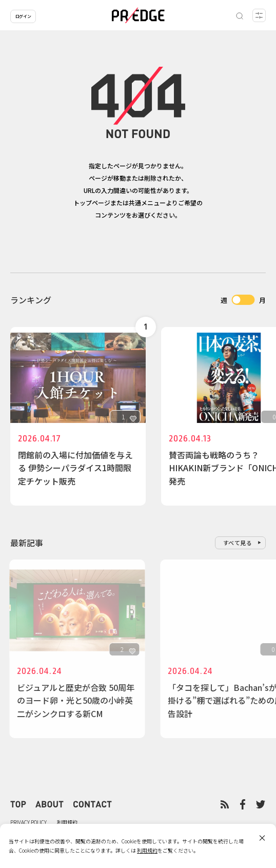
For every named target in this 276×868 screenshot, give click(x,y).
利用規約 (67, 822)
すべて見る (238, 543)
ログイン (23, 16)
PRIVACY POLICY (28, 822)
